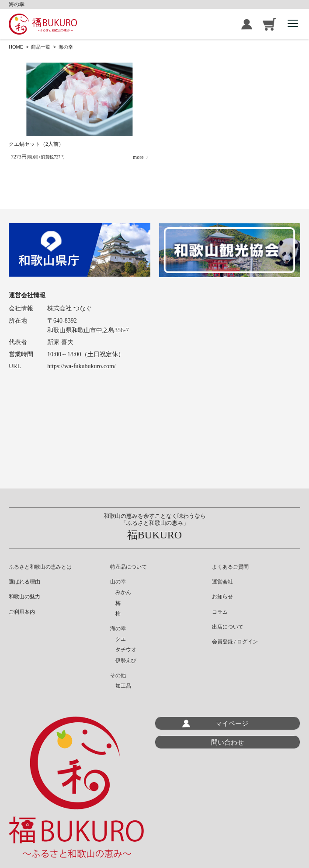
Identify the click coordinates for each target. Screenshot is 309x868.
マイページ (232, 723)
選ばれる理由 (24, 582)
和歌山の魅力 (24, 597)
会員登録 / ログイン (247, 24)
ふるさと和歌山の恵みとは (40, 567)
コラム (220, 612)
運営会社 (222, 582)
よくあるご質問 (230, 567)
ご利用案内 (22, 612)
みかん (121, 592)
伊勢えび (123, 661)
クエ (118, 639)
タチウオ (123, 650)
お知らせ (222, 597)
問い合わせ (227, 742)
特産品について (128, 567)
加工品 (121, 686)
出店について (228, 627)
